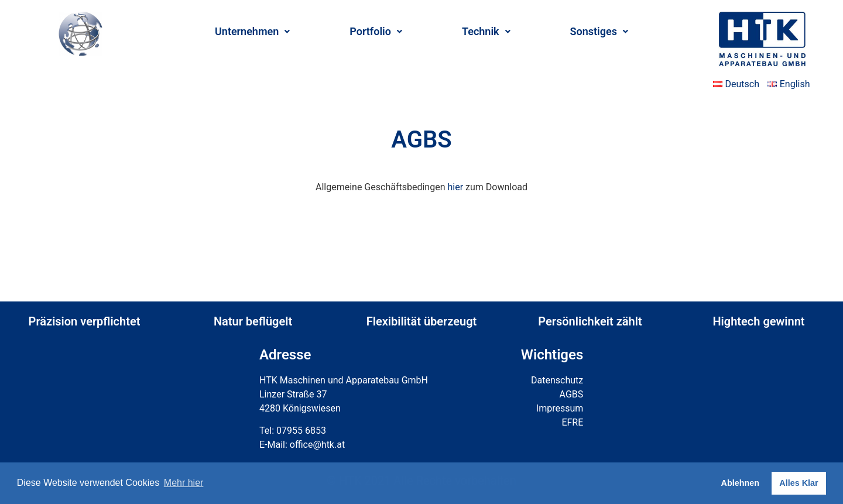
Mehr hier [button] (184, 483)
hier (455, 187)
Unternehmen (252, 31)
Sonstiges (599, 31)
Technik (486, 31)
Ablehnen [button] (741, 483)
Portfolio (376, 31)
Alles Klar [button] (799, 483)
